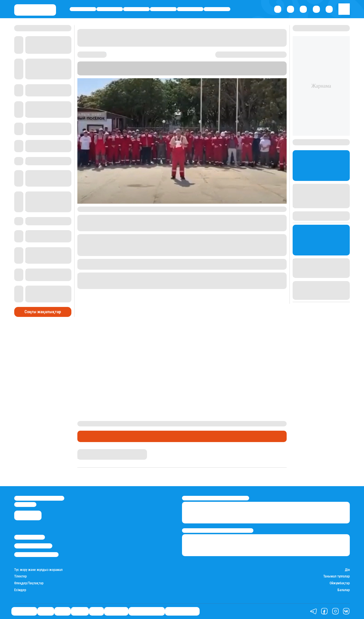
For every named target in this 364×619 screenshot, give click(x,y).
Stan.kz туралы (30, 537)
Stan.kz (234, 68)
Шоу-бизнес (217, 9)
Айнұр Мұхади (89, 451)
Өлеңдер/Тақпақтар (29, 583)
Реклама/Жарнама (33, 546)
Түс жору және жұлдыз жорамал (38, 570)
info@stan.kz (25, 505)
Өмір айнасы (83, 9)
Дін (347, 570)
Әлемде (163, 9)
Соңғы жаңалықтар (43, 311)
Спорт (190, 9)
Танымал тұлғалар (337, 576)
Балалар (344, 590)
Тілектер (20, 576)
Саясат (136, 9)
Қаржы (110, 9)
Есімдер (20, 590)
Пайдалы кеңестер (182, 611)
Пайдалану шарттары (36, 555)
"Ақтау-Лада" (108, 73)
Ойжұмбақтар (340, 583)
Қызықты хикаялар (147, 611)
